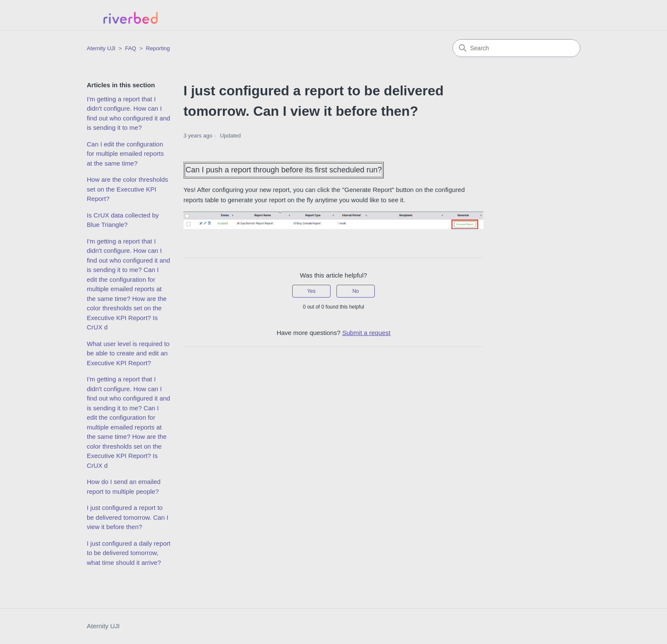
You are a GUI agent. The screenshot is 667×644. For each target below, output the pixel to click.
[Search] (516, 48)
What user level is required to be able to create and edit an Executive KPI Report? (128, 353)
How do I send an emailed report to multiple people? (124, 487)
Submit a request (366, 333)
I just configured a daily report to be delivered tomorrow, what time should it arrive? (129, 553)
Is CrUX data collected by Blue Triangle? (123, 220)
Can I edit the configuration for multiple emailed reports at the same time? (125, 154)
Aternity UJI (103, 626)
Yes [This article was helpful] (311, 291)
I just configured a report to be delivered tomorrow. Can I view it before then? (128, 517)
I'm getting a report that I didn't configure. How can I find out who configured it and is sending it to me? (128, 113)
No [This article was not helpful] (355, 291)
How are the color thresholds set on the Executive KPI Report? (127, 189)
